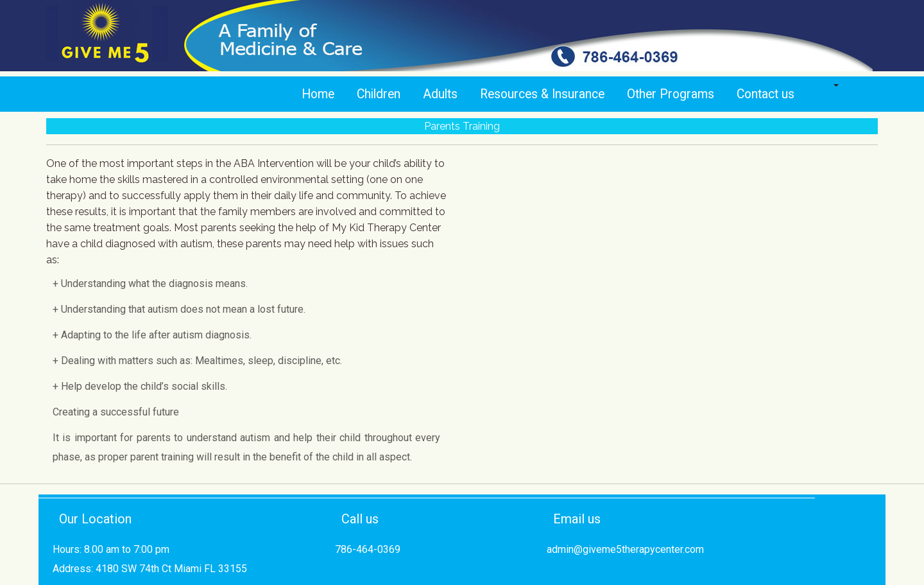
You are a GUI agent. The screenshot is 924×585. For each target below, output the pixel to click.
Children (379, 94)
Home (318, 94)
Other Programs (671, 94)
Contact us (766, 94)
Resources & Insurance (542, 94)
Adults (440, 94)
